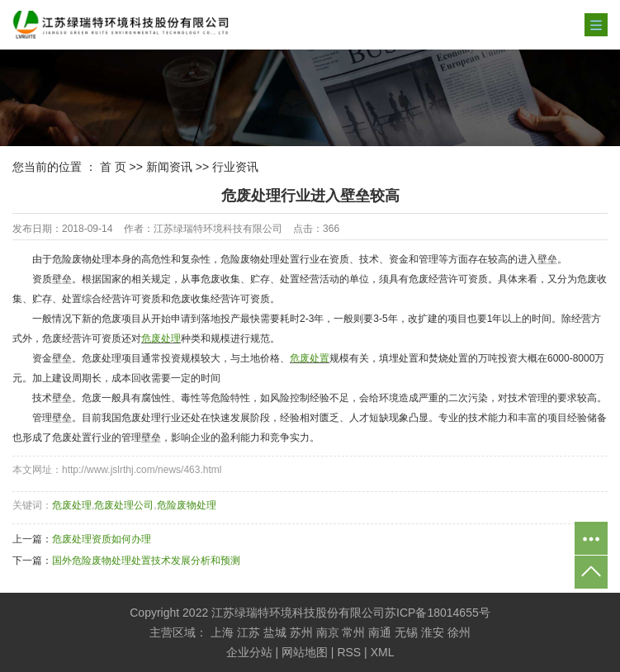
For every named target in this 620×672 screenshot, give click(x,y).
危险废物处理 (187, 505)
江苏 (248, 632)
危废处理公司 (124, 505)
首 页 (113, 167)
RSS (349, 652)
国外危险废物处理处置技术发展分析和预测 (146, 561)
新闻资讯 (169, 167)
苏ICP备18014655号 (438, 613)
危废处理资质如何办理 (102, 539)
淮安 (433, 632)
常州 (353, 632)
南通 (380, 632)
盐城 (275, 632)
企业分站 (249, 652)
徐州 (459, 632)
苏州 (301, 632)
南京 (328, 632)
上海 (222, 632)
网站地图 (305, 652)
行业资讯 (235, 167)
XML (383, 652)
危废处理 (72, 505)
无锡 (406, 632)
